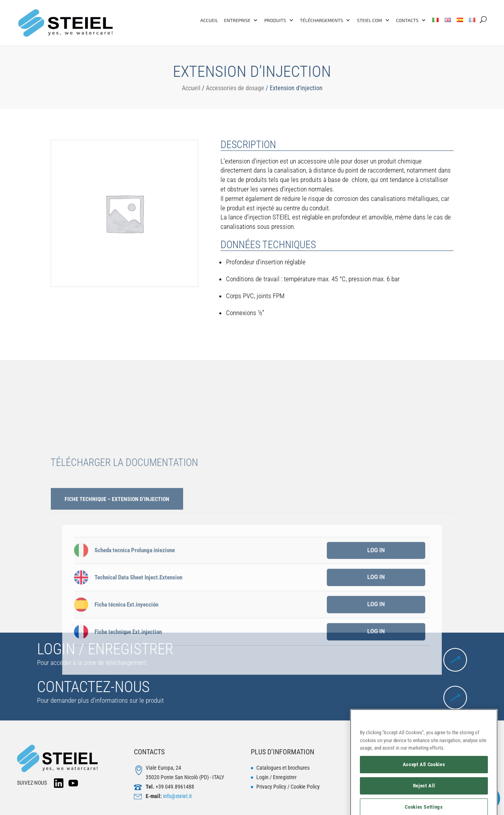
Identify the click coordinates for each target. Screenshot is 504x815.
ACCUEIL (209, 20)
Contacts (407, 20)
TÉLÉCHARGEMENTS (322, 20)
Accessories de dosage (235, 88)
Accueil (191, 88)
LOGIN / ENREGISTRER (105, 649)
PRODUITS (275, 20)
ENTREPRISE (237, 20)
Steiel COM (369, 20)
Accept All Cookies (424, 788)
